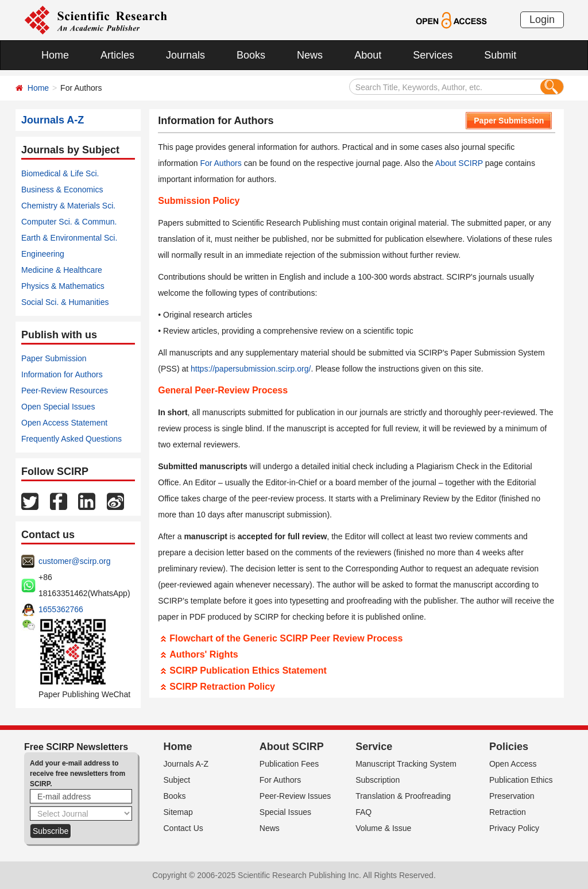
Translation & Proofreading (403, 796)
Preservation (512, 796)
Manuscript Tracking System (406, 764)
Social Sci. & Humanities (65, 302)
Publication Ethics (521, 780)
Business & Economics (62, 190)
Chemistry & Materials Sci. (68, 206)
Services (433, 55)
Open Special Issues (58, 407)
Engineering (43, 254)
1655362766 (61, 609)
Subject (177, 780)
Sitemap (178, 812)
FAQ (363, 812)
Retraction (508, 812)
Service (374, 747)
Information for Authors (62, 374)
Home (55, 55)
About (368, 55)
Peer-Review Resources (65, 391)
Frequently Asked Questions (71, 439)
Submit (500, 55)
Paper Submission (54, 358)
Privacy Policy (514, 828)
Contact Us (183, 828)
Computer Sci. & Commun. (69, 222)
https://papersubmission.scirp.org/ (251, 369)
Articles (117, 55)
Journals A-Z (186, 764)
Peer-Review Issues (295, 796)
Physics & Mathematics (63, 286)
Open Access (513, 764)
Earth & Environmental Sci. (69, 238)
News (310, 55)
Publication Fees (289, 764)
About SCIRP (459, 163)
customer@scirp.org (74, 561)
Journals (185, 55)
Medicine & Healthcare (62, 270)
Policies (509, 747)
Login (542, 20)
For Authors (220, 163)
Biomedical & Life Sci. (60, 173)
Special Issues (285, 812)
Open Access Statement (64, 423)
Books (251, 55)
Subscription (378, 780)
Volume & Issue (383, 828)
